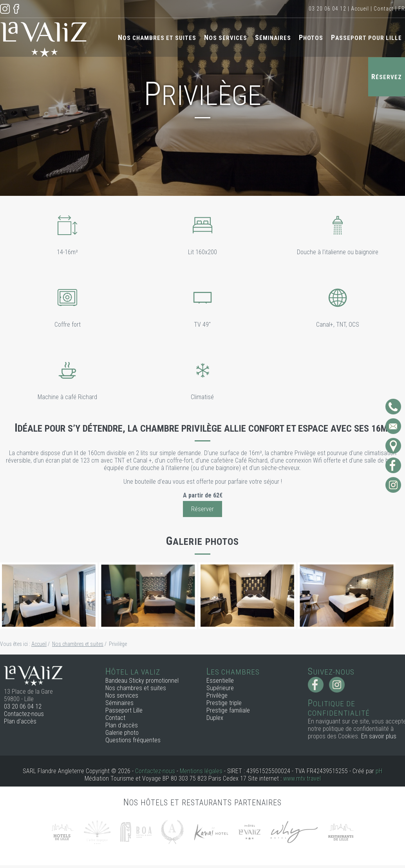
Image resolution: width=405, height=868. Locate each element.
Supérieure (220, 688)
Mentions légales (201, 771)
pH (379, 771)
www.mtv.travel (302, 778)
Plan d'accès (20, 721)
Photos (311, 37)
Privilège (217, 695)
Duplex (215, 718)
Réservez (387, 77)
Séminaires (273, 37)
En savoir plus (379, 736)
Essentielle (220, 681)
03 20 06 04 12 (327, 9)
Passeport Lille (124, 710)
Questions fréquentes (133, 740)
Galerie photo (122, 733)
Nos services (226, 37)
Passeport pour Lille (366, 37)
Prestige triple (224, 703)
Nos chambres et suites (157, 37)
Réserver (202, 509)
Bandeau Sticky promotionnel (142, 681)
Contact (384, 9)
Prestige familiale (228, 710)
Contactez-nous (24, 714)
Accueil (360, 9)
